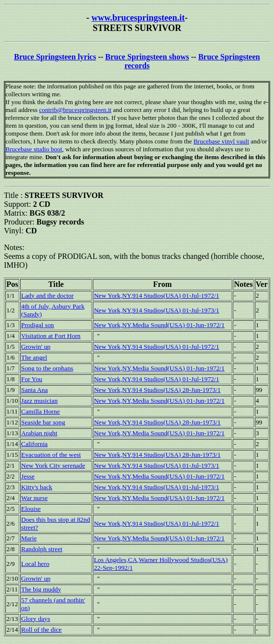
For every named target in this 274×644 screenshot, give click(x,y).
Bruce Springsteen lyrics (55, 57)
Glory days (36, 619)
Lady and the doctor (47, 295)
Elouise (31, 509)
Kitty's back (37, 487)
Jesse (28, 476)
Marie (29, 538)
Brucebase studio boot (34, 149)
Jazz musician (39, 401)
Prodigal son (38, 325)
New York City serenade (53, 465)
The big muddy (41, 589)
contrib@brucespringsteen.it (75, 110)
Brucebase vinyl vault (221, 141)
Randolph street (42, 549)
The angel (34, 357)
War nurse (34, 498)
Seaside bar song (43, 422)
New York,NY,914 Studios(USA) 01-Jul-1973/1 (156, 310)
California (34, 444)
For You (32, 379)
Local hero (35, 564)
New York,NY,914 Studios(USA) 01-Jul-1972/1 (156, 295)
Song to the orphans (47, 368)
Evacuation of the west (51, 455)
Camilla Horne (41, 411)
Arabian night (39, 433)
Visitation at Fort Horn (51, 336)
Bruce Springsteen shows (147, 57)
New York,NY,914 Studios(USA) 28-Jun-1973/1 (157, 390)
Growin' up (36, 347)
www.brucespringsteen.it (138, 18)
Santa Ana (34, 390)
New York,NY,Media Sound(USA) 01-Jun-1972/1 (159, 325)
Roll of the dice (41, 630)
